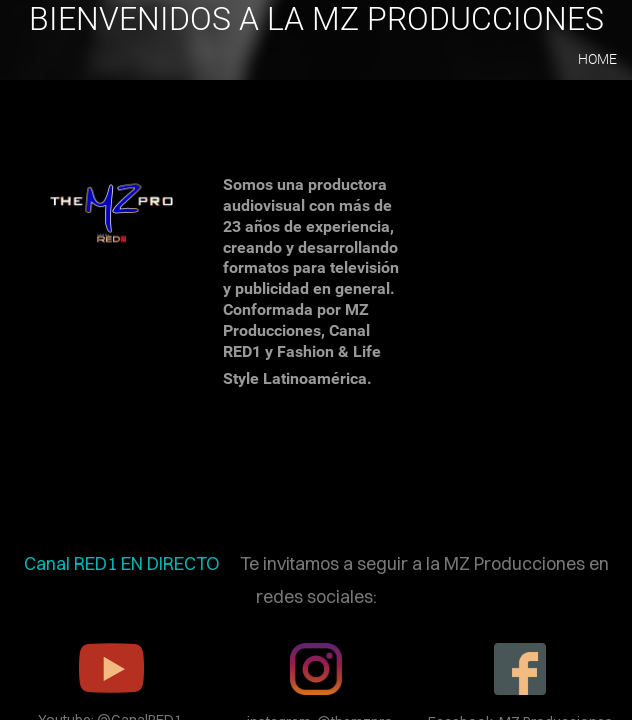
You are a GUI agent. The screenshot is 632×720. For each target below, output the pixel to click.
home (597, 59)
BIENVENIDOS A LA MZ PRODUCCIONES (316, 19)
